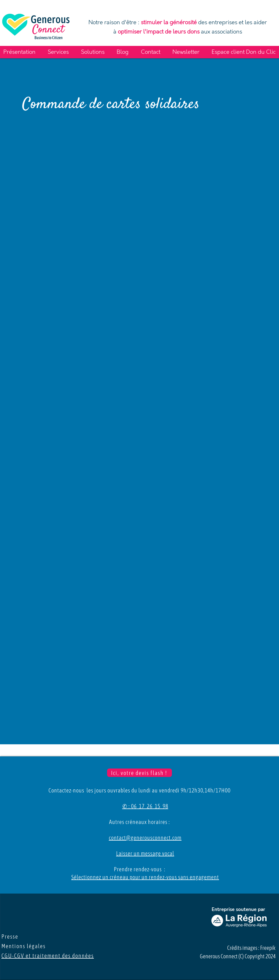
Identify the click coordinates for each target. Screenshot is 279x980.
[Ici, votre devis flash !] (139, 773)
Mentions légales (26, 946)
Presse (13, 936)
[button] (19, 52)
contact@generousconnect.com (145, 838)
